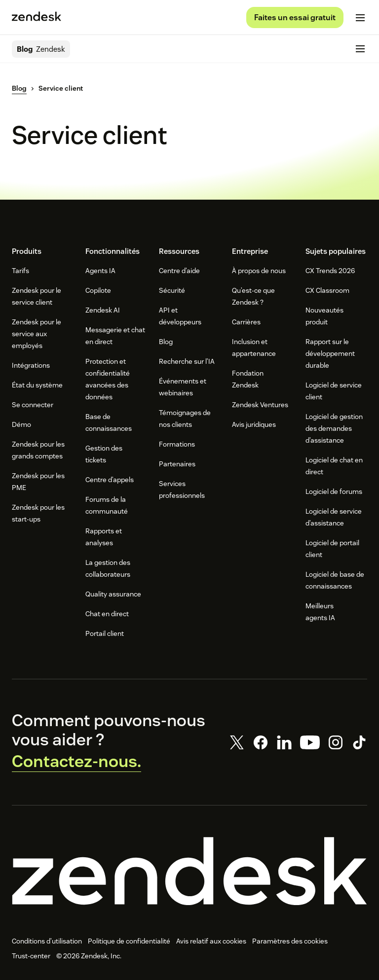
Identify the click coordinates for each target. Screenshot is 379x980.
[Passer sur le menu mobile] (360, 18)
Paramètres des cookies (290, 941)
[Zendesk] (189, 871)
